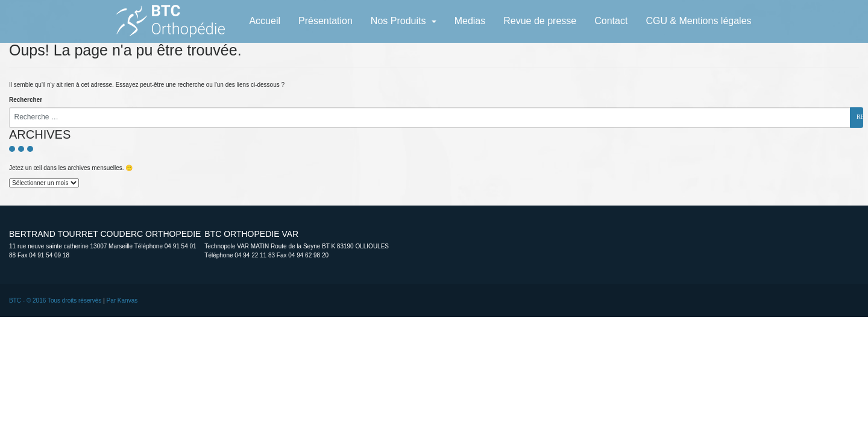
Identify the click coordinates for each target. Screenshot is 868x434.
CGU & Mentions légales (698, 21)
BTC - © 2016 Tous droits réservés (55, 300)
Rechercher (26, 100)
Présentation (325, 21)
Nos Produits (400, 21)
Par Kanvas (122, 300)
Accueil (265, 21)
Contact (611, 21)
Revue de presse (540, 21)
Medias (470, 21)
